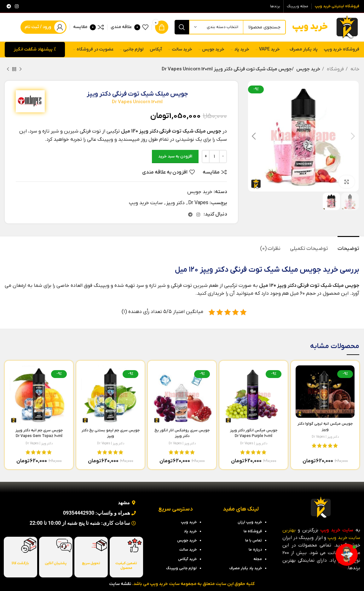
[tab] (348, 246)
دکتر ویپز (175, 203)
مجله (258, 559)
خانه (354, 69)
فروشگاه (335, 69)
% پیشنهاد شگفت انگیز (35, 49)
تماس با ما (254, 541)
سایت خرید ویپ (146, 203)
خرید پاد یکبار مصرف (246, 568)
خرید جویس (307, 69)
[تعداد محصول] (214, 157)
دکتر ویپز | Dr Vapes (325, 437)
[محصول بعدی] (8, 69)
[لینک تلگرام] (9, 6)
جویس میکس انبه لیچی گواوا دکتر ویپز (325, 429)
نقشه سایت (120, 584)
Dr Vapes (198, 203)
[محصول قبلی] (20, 69)
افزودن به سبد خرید (175, 156)
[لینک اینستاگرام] (17, 6)
